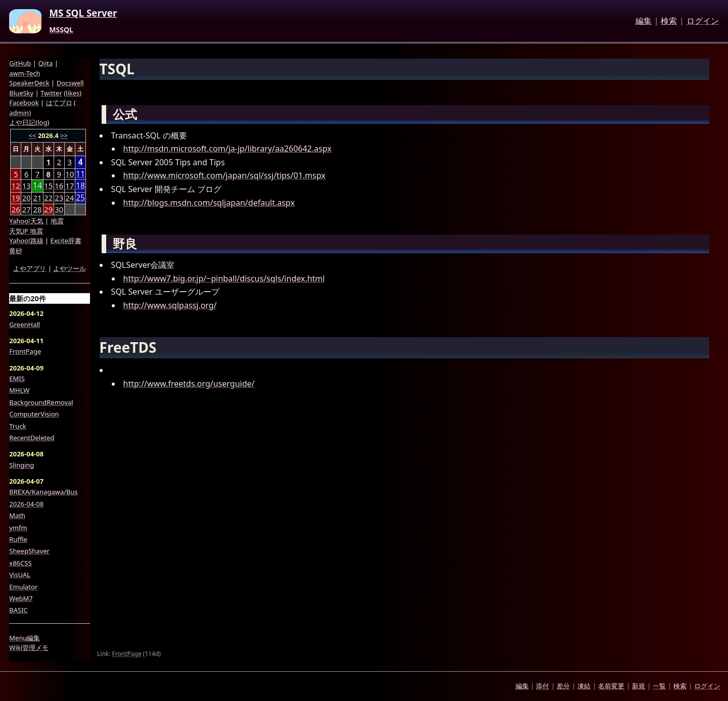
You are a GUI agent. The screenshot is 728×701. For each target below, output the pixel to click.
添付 (542, 686)
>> (64, 135)
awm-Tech (25, 73)
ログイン (703, 21)
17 (70, 185)
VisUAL (20, 575)
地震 (57, 221)
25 (80, 198)
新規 (639, 686)
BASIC (18, 610)
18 (80, 186)
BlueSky (21, 93)
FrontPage (127, 654)
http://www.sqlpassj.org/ (170, 305)
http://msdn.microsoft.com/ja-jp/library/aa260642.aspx (227, 149)
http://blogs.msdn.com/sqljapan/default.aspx (209, 203)
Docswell (70, 83)
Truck (17, 426)
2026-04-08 (26, 504)
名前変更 (611, 686)
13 (27, 185)
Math (17, 516)
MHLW (19, 390)
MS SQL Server (83, 14)
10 (70, 174)
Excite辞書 (66, 241)
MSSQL (61, 30)
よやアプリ (30, 268)
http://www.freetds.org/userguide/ (189, 384)
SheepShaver (29, 551)
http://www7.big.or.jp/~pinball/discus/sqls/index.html (224, 278)
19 (16, 198)
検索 (669, 21)
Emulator (23, 587)
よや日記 (22, 122)
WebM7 (21, 598)
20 (27, 198)
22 (48, 198)
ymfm (18, 528)
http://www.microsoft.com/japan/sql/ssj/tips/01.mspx (224, 175)
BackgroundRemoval (41, 402)
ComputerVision (34, 414)
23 (59, 198)
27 (27, 209)
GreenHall (25, 324)
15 (48, 185)
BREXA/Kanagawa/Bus (43, 492)
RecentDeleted (32, 438)
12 (16, 185)
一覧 (659, 686)
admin (19, 113)
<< (33, 135)
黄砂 (16, 251)
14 (37, 186)
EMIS (17, 379)
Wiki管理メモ (29, 647)
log (42, 122)
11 (80, 174)
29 (48, 209)
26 (16, 209)
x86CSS (20, 563)
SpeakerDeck (29, 83)
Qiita (45, 63)
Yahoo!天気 (26, 221)
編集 (644, 21)
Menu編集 (25, 638)
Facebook (24, 103)
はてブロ (59, 103)
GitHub (20, 63)
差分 (563, 686)
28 (37, 209)
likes (73, 93)
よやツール (70, 268)
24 (70, 198)
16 (59, 185)
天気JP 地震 (26, 231)
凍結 (584, 686)
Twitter (51, 93)
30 (59, 209)
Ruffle (18, 539)
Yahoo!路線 (26, 241)
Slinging (21, 465)
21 (37, 198)
